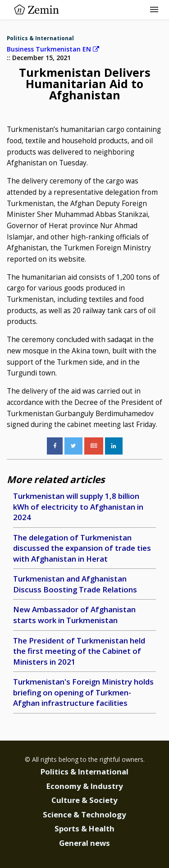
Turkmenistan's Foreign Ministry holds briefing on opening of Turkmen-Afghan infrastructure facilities (83, 692)
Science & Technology (84, 814)
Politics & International (40, 38)
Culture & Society (84, 800)
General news (84, 843)
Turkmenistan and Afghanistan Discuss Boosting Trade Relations (75, 584)
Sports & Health (84, 828)
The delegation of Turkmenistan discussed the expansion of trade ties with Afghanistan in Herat (82, 548)
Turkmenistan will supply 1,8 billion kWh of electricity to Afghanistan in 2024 (78, 507)
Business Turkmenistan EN (53, 49)
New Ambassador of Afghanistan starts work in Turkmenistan (74, 615)
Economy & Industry (85, 786)
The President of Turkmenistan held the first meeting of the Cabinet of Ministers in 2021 (79, 651)
